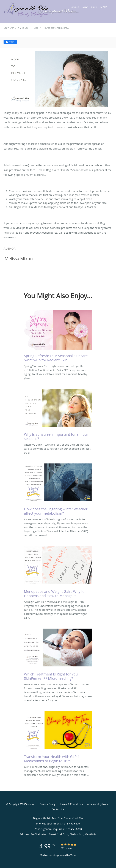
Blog (36, 28)
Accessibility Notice (99, 804)
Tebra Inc (30, 804)
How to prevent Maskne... (56, 28)
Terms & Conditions (71, 804)
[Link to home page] (40, 10)
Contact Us (58, 809)
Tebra (73, 855)
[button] (111, 7)
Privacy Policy (47, 804)
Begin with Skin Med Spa (16, 28)
